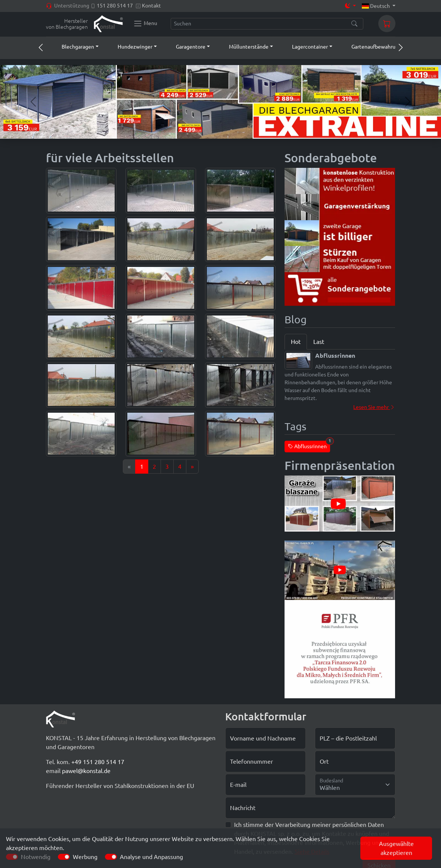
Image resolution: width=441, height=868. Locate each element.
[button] (73, 47)
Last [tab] (319, 342)
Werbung (85, 857)
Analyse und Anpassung (151, 857)
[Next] (192, 467)
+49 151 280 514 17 (98, 762)
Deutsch (376, 6)
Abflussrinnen (309, 445)
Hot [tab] (296, 342)
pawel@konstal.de (86, 771)
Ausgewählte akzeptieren (396, 848)
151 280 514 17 (115, 6)
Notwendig (36, 857)
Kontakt (151, 6)
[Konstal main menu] (145, 24)
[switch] (64, 857)
